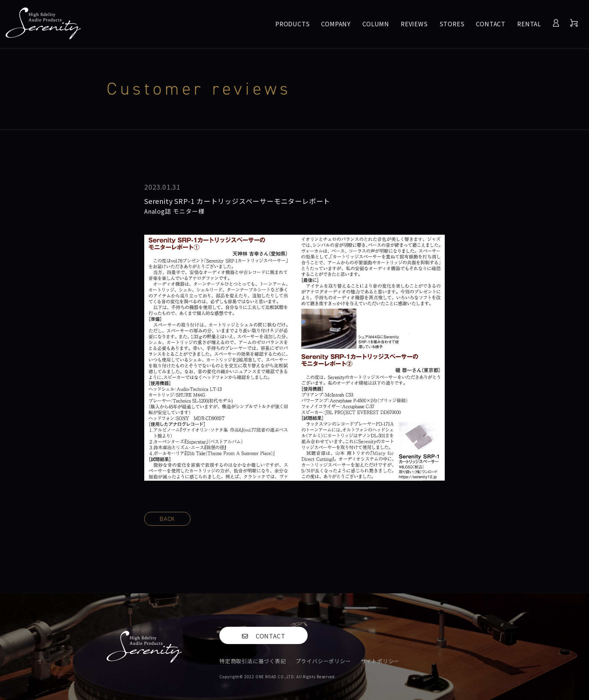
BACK (167, 519)
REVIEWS (414, 24)
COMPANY (336, 24)
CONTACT (491, 24)
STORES (452, 24)
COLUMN (376, 24)
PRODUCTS (292, 24)
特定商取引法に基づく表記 (253, 661)
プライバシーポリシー (323, 661)
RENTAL (529, 24)
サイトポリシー (380, 661)
